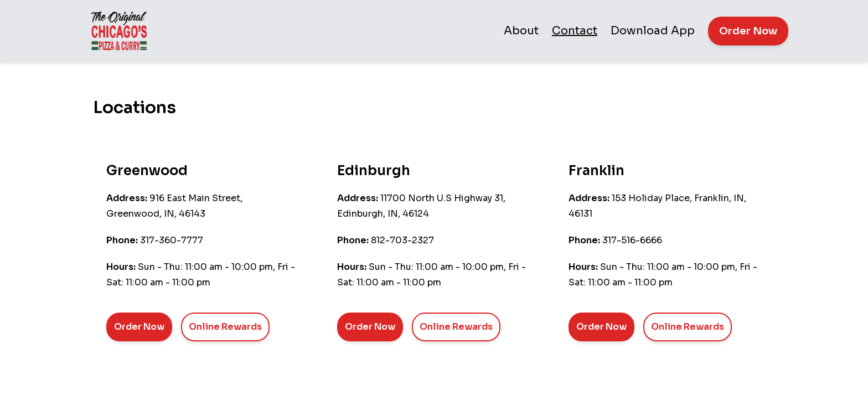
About (521, 31)
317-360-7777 (172, 240)
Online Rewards (225, 327)
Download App (653, 31)
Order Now (748, 31)
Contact (575, 31)
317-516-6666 (632, 240)
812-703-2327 (402, 240)
